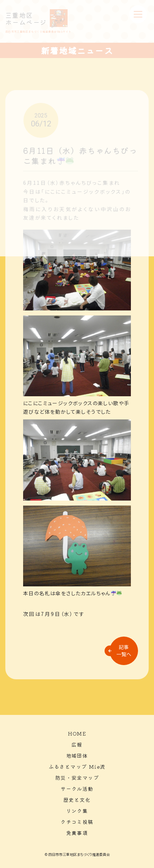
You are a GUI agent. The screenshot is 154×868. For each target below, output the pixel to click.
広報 (77, 744)
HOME (77, 733)
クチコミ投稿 (77, 822)
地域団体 (77, 755)
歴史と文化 (77, 800)
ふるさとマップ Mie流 (77, 767)
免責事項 (77, 833)
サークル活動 (77, 789)
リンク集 (77, 811)
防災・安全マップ (77, 778)
